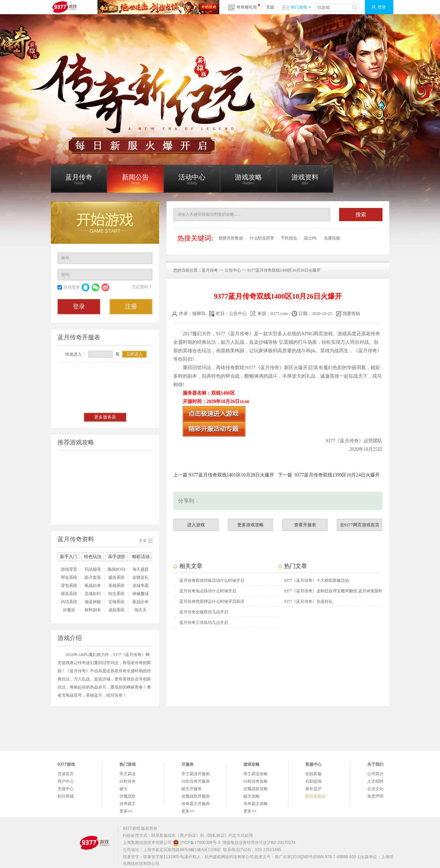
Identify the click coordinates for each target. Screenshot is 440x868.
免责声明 (375, 796)
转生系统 (116, 594)
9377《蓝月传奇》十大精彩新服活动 (316, 580)
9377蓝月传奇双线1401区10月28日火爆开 (232, 475)
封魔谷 (69, 610)
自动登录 (72, 287)
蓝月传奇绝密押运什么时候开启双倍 (212, 601)
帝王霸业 (128, 774)
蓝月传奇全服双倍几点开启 (204, 612)
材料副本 (93, 610)
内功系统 (69, 602)
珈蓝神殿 (93, 602)
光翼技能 (332, 238)
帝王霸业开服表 (196, 774)
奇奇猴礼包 (247, 7)
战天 (358, 376)
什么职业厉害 (262, 238)
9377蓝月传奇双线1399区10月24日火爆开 (337, 475)
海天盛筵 (140, 569)
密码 (65, 275)
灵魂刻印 (93, 594)
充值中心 (66, 789)
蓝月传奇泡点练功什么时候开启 (208, 591)
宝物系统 (116, 602)
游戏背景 (69, 569)
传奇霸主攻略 (256, 804)
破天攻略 (251, 796)
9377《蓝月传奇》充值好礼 (308, 601)
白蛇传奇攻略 (256, 781)
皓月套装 (93, 577)
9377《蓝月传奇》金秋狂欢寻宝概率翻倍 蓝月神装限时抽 (333, 592)
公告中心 (233, 270)
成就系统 (116, 610)
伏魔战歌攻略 (256, 789)
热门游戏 (301, 7)
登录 (382, 7)
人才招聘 (375, 781)
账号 (65, 258)
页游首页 (66, 774)
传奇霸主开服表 (196, 804)
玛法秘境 (93, 569)
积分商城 (66, 796)
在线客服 (313, 774)
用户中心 (66, 781)
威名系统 (116, 577)
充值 (270, 7)
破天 (124, 789)
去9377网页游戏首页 (360, 525)
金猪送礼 (140, 577)
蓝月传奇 (210, 270)
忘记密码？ (142, 287)
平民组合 (289, 238)
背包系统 (69, 586)
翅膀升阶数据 (231, 238)
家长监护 (313, 789)
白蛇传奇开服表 (196, 781)
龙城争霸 (140, 586)
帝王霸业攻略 (256, 774)
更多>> (126, 811)
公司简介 (375, 774)
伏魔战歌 (128, 796)
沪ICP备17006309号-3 (196, 843)
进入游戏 (196, 525)
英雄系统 (116, 586)
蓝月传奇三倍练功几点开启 (204, 622)
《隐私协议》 (216, 835)
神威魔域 (140, 594)
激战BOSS (116, 569)
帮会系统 (69, 577)
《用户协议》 (188, 835)
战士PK (311, 238)
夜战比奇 (93, 586)
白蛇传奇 (128, 781)
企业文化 (375, 789)
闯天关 (140, 610)
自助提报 (313, 781)
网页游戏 (323, 334)
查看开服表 (305, 525)
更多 (143, 541)
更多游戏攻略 (250, 525)
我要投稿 (348, 313)
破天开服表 (192, 789)
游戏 (342, 334)
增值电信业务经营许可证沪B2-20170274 (259, 843)
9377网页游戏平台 (64, 7)
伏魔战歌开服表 (196, 796)
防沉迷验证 (315, 796)
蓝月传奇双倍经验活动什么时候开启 (212, 580)
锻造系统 (69, 594)
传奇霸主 (128, 804)
